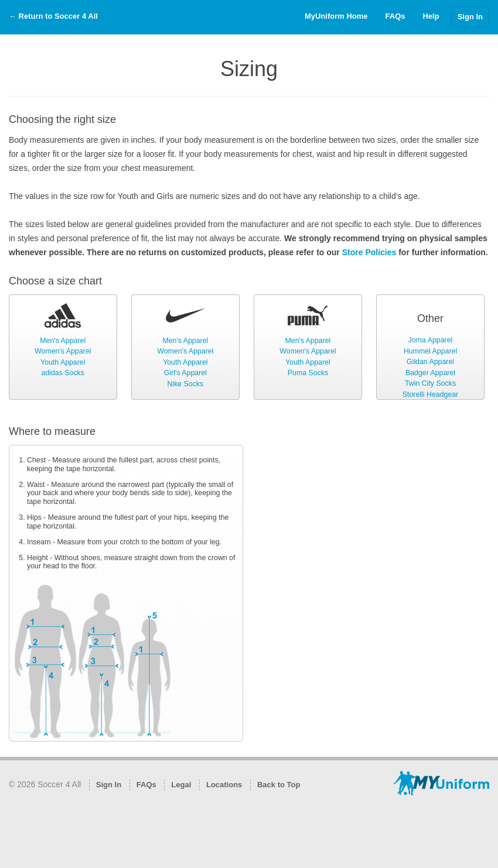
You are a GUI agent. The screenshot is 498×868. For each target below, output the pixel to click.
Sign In (470, 17)
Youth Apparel (63, 362)
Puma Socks (308, 373)
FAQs (395, 16)
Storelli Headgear (430, 394)
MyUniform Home (336, 16)
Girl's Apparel (185, 373)
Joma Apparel (430, 340)
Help (431, 16)
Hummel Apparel (430, 351)
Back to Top (279, 785)
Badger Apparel (430, 373)
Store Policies (369, 252)
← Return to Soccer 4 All (53, 16)
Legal (181, 785)
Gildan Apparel (430, 362)
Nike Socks (185, 384)
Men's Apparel (63, 341)
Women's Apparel (63, 351)
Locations (224, 785)
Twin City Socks (430, 383)
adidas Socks (63, 373)
